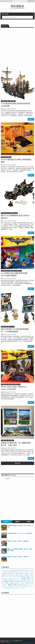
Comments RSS (31, 643)
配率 (10, 579)
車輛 (5, 440)
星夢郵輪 (27, 575)
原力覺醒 (28, 577)
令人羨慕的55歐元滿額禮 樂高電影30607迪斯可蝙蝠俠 (14, 274)
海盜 (33, 577)
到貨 (14, 574)
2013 (6, 571)
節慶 (7, 583)
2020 (29, 570)
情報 (9, 101)
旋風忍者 (12, 580)
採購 (33, 578)
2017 (2, 101)
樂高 (14, 101)
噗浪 (33, 583)
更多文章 (18, 463)
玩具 (31, 574)
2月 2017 (4, 26)
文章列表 (29, 522)
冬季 (27, 572)
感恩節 (24, 581)
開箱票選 (19, 581)
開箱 (13, 581)
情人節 (19, 579)
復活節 (28, 580)
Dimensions (12, 327)
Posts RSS (24, 643)
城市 (7, 440)
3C (33, 570)
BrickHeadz (4, 586)
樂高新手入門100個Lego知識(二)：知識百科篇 (18, 557)
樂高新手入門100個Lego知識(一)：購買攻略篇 (18, 541)
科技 (11, 577)
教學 (5, 580)
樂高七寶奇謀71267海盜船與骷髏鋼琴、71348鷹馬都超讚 (15, 330)
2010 (2, 571)
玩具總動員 (12, 575)
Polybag (20, 271)
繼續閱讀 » (31, 119)
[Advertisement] (17, 47)
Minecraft (30, 586)
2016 (16, 570)
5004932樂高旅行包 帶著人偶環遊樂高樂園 (16, 161)
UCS (23, 588)
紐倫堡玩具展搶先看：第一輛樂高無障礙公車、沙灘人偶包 (16, 444)
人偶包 (12, 572)
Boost (31, 585)
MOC (2, 588)
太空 (23, 572)
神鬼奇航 (6, 101)
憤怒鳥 (5, 585)
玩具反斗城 (4, 575)
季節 (22, 573)
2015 (10, 570)
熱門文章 (6, 522)
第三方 (18, 580)
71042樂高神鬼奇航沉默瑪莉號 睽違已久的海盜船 (16, 105)
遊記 (18, 583)
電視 (23, 583)
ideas (24, 586)
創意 (23, 580)
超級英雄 (8, 213)
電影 (12, 101)
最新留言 (17, 522)
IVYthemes (13, 642)
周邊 (5, 157)
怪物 (27, 573)
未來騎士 (32, 572)
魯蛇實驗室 (17, 6)
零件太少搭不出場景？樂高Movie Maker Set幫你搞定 (14, 388)
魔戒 (27, 585)
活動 (7, 577)
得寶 (14, 579)
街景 (33, 580)
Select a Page (5, 14)
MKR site (18, 642)
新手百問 (29, 582)
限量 (21, 576)
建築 (22, 575)
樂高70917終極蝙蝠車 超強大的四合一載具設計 (16, 217)
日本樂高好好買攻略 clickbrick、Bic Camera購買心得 (20, 533)
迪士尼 (16, 576)
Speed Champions (16, 588)
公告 (18, 572)
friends (19, 586)
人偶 (5, 572)
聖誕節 (13, 583)
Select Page (31, 1)
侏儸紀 (10, 574)
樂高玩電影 (15, 213)
